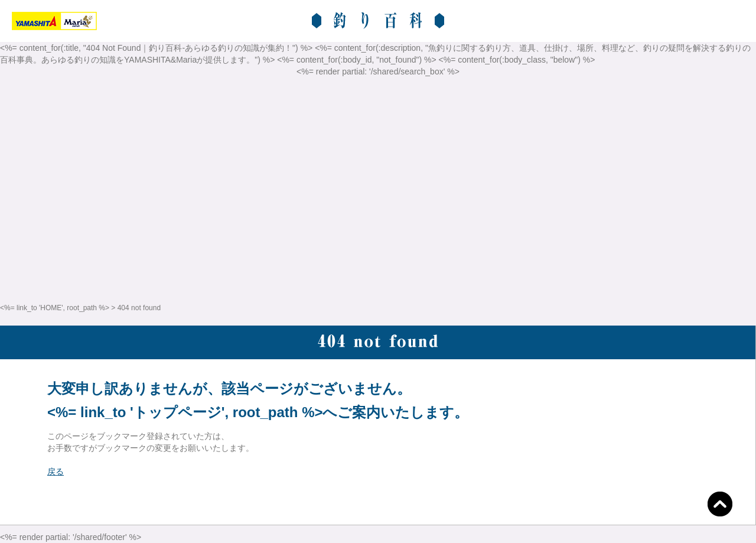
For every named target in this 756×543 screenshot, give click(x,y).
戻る (56, 472)
